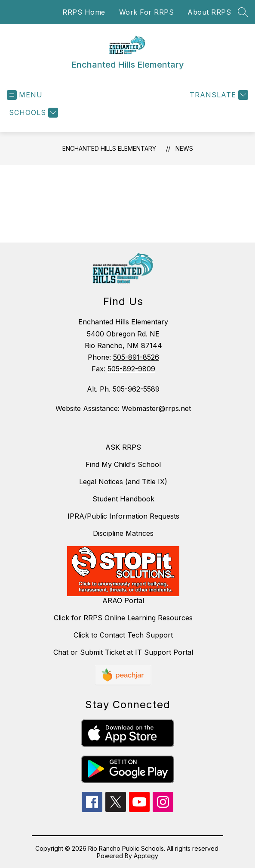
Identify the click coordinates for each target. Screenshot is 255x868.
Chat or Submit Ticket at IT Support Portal (123, 652)
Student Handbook (123, 499)
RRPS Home (84, 12)
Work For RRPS (147, 12)
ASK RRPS (123, 447)
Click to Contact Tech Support (123, 635)
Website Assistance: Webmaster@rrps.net (123, 408)
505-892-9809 (131, 369)
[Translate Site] (218, 95)
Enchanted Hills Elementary (109, 148)
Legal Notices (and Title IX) (123, 482)
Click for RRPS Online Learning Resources (123, 618)
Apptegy (146, 856)
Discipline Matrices (123, 533)
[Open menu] (25, 95)
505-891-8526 (136, 357)
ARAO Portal (123, 600)
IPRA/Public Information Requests (123, 516)
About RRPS (209, 12)
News (184, 148)
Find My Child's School (123, 464)
